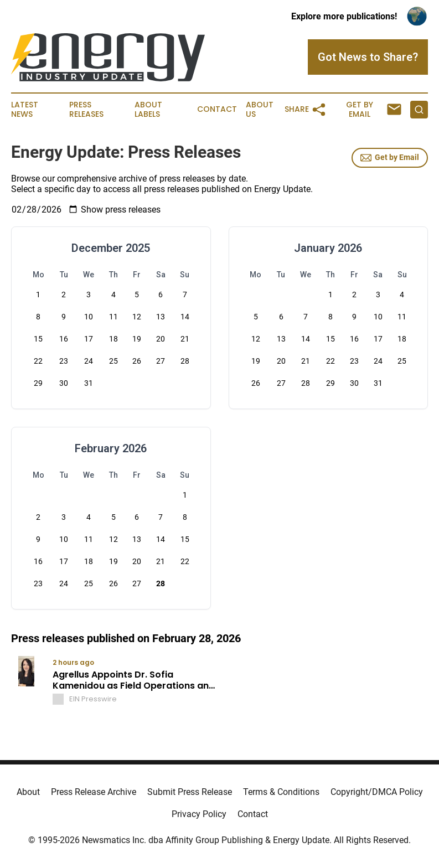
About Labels (148, 110)
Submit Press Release (190, 792)
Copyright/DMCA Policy (377, 792)
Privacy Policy (199, 814)
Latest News (25, 110)
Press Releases (86, 110)
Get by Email (390, 158)
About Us (260, 110)
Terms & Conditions (281, 792)
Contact (217, 109)
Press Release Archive (94, 792)
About (28, 792)
